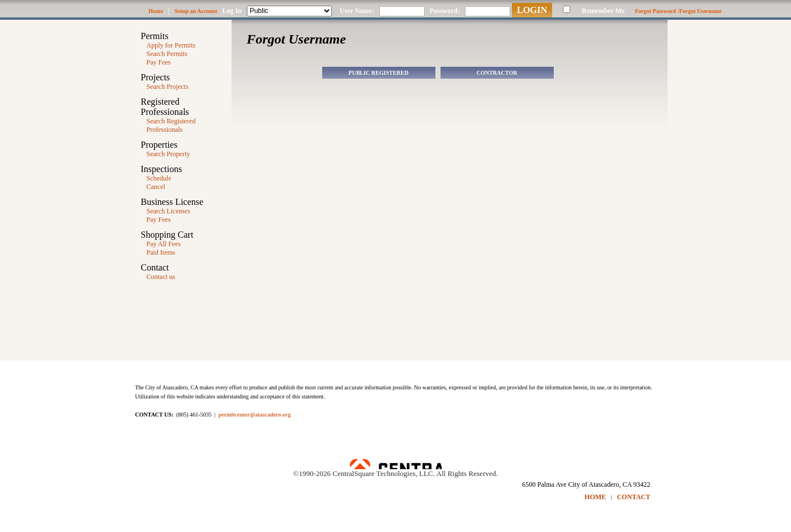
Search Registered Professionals (171, 125)
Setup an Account (196, 11)
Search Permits (167, 54)
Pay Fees (159, 62)
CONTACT (633, 497)
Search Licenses (169, 211)
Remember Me (603, 11)
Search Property (168, 154)
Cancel (156, 187)
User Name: (357, 11)
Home (156, 11)
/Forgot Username (700, 11)
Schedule (159, 178)
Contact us (161, 277)
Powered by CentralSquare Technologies (396, 464)
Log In (232, 11)
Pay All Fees (164, 244)
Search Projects (168, 87)
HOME (595, 497)
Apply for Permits (171, 45)
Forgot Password (655, 11)
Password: (445, 11)
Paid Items (161, 252)
